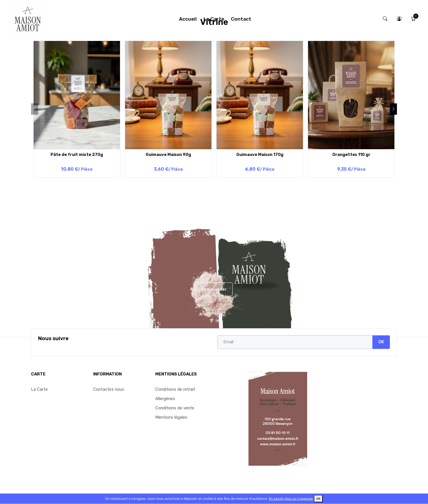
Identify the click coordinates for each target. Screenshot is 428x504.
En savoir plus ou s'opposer (291, 499)
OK (381, 342)
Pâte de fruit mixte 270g (77, 155)
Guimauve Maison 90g (168, 155)
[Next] (393, 109)
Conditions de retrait (175, 389)
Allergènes (165, 399)
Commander (214, 289)
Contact (241, 19)
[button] (399, 19)
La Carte (214, 19)
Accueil (188, 19)
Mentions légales (171, 417)
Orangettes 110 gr (351, 155)
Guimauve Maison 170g (260, 155)
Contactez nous (109, 389)
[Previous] (35, 109)
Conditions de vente (175, 408)
